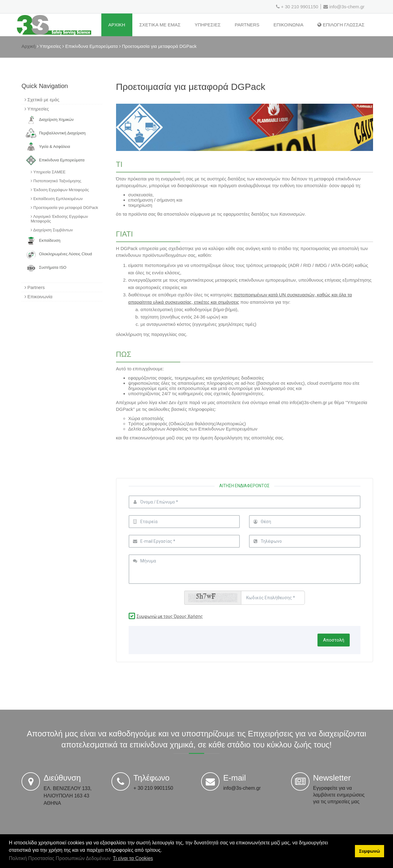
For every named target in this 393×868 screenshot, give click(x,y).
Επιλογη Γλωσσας (341, 25)
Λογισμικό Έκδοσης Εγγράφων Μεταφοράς (59, 219)
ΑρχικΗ (117, 25)
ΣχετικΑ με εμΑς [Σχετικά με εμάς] (160, 25)
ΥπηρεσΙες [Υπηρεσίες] (208, 25)
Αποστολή (334, 640)
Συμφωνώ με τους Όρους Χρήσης (170, 616)
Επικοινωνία (39, 297)
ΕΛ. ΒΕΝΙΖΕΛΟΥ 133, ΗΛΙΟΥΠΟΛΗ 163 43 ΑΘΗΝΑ (68, 796)
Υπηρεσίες (37, 109)
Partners (247, 25)
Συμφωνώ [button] (369, 851)
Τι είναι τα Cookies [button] (133, 858)
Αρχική (29, 46)
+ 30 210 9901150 (300, 7)
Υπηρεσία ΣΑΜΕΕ (48, 172)
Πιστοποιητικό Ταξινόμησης (56, 181)
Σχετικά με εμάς (42, 100)
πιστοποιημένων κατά (256, 295)
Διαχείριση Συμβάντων (52, 230)
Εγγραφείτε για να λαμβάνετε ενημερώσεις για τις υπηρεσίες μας (339, 795)
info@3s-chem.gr (344, 7)
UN (283, 295)
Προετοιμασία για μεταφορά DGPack (64, 208)
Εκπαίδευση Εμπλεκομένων (57, 199)
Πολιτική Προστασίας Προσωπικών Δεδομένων (60, 858)
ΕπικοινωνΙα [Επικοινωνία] (288, 25)
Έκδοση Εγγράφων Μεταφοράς (60, 190)
